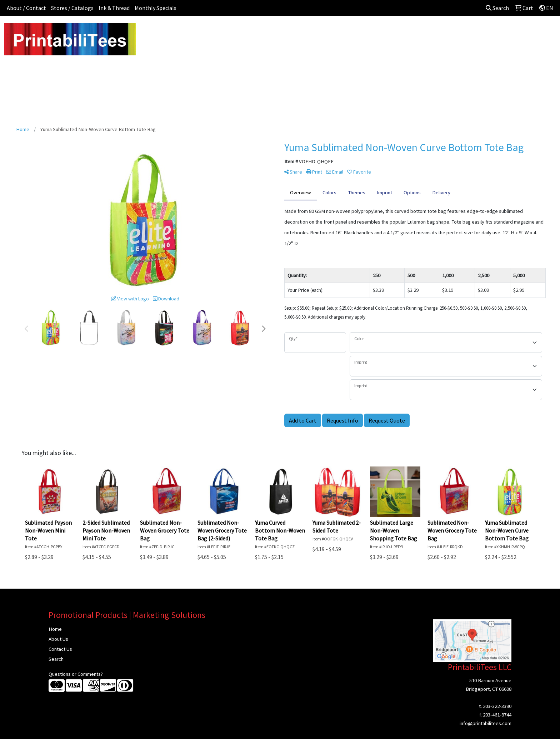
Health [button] (372, 31)
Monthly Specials (156, 8)
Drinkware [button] (288, 31)
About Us (58, 639)
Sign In (496, 31)
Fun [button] (315, 31)
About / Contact (26, 8)
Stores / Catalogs (72, 8)
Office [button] (398, 31)
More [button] (471, 31)
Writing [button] (446, 31)
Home (55, 629)
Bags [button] (259, 31)
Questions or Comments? (76, 674)
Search (497, 8)
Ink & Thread (114, 8)
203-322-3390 (497, 706)
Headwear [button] (342, 31)
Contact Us (60, 649)
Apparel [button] (206, 31)
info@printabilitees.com (486, 723)
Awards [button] (234, 31)
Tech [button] (421, 31)
